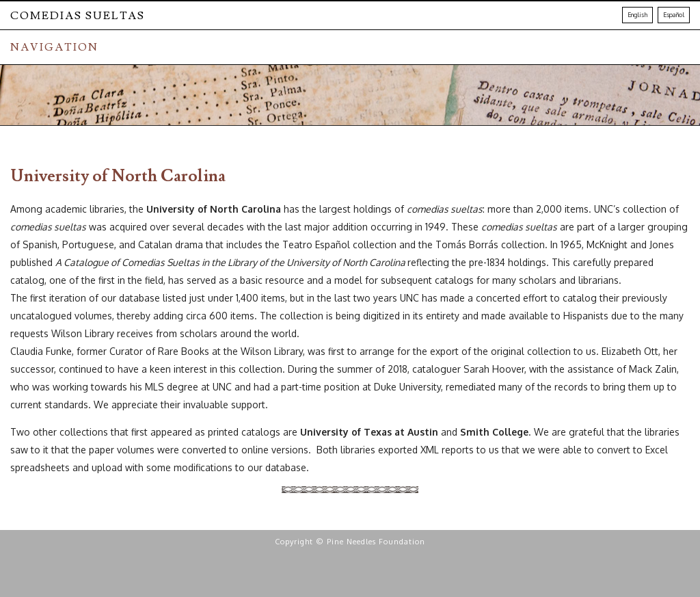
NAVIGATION (54, 47)
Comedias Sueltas (78, 16)
